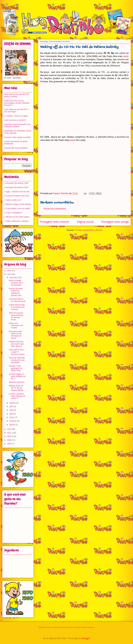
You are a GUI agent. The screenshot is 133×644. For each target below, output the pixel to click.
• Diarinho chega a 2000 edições (18, 204)
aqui (125, 56)
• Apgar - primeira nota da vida (17, 192)
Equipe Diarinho (61, 193)
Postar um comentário (55, 209)
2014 (10, 271)
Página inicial (85, 222)
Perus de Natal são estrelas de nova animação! (17, 360)
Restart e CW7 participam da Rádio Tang (15, 368)
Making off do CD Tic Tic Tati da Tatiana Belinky (16, 388)
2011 (10, 433)
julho (12, 406)
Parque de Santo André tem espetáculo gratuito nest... (16, 292)
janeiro (12, 425)
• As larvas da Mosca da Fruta (17, 196)
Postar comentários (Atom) (89, 230)
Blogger (86, 638)
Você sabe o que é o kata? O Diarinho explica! (17, 352)
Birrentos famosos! (17, 382)
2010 (10, 436)
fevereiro (13, 421)
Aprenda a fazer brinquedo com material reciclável (17, 125)
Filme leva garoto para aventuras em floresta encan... (16, 316)
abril (11, 414)
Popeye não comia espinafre (16, 148)
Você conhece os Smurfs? (15, 120)
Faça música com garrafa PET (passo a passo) (17, 95)
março (12, 417)
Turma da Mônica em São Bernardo (17, 300)
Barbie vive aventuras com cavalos (16, 326)
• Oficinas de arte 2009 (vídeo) (17, 217)
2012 (10, 429)
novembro (14, 277)
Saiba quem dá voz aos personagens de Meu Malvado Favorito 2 (17, 103)
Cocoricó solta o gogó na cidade (18, 137)
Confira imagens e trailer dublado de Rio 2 (17, 376)
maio (12, 410)
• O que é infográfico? (13, 213)
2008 (10, 444)
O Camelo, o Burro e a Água (16, 116)
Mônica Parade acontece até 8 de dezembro (16, 283)
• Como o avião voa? (13, 200)
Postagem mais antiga (115, 222)
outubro (13, 403)
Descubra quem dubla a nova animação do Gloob (15, 335)
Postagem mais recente (55, 222)
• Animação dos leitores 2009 (16, 183)
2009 (10, 440)
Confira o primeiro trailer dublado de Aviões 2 (17, 396)
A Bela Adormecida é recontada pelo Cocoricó (17, 307)
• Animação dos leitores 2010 (16, 187)
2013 (10, 274)
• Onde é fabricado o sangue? (17, 221)
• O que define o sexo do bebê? (17, 208)
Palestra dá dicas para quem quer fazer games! (16, 344)
